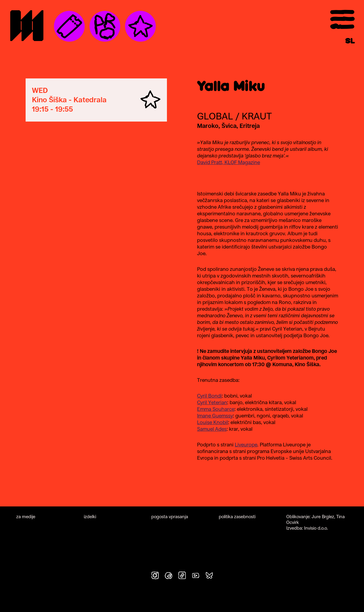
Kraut (257, 116)
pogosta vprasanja (170, 517)
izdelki (90, 517)
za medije (26, 517)
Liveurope (246, 445)
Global (215, 116)
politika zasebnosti (237, 517)
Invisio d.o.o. (316, 528)
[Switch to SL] (350, 41)
